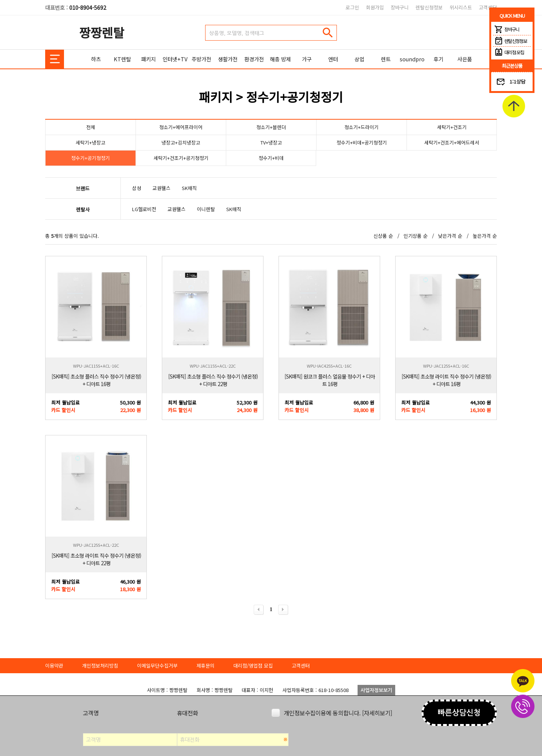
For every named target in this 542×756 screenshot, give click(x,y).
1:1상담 (518, 81)
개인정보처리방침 (100, 665)
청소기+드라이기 (362, 127)
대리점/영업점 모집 (253, 665)
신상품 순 (383, 236)
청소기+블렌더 (271, 127)
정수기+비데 (271, 158)
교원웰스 (161, 188)
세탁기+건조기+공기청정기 (181, 158)
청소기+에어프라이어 (181, 127)
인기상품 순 (416, 236)
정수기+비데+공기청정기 (362, 142)
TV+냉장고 (271, 142)
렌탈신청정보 (429, 7)
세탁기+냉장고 (91, 142)
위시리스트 (461, 7)
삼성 (137, 188)
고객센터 (488, 7)
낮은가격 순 (450, 236)
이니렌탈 (206, 209)
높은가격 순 (485, 236)
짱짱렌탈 (102, 32)
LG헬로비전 (144, 209)
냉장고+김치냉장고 (181, 142)
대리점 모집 (509, 52)
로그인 (352, 7)
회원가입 (375, 7)
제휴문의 (206, 665)
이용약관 (54, 665)
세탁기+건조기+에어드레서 (452, 142)
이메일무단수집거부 (157, 665)
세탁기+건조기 (452, 127)
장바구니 (400, 7)
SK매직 (189, 188)
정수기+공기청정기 (91, 158)
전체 (91, 127)
